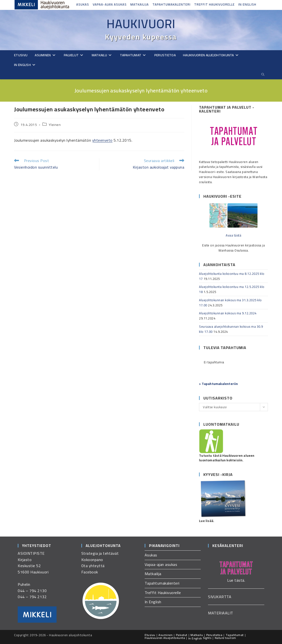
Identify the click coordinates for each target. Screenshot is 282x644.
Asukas (83, 4)
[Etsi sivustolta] (263, 75)
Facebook (90, 572)
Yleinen (55, 125)
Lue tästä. (236, 580)
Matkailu (197, 635)
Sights (207, 638)
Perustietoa (214, 635)
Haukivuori (141, 24)
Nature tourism (225, 638)
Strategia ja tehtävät (100, 553)
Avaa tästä (233, 235)
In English (247, 4)
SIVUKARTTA (220, 597)
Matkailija (140, 4)
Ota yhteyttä (93, 566)
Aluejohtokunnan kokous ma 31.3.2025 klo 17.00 (230, 303)
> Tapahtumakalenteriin (218, 384)
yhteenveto (102, 140)
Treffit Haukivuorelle (214, 4)
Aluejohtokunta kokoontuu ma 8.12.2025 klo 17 (232, 276)
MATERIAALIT (221, 613)
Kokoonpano (92, 560)
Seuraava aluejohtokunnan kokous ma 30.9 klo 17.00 (231, 329)
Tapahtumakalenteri (171, 4)
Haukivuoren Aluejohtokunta (165, 638)
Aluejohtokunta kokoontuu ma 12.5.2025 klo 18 (232, 289)
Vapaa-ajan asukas (110, 4)
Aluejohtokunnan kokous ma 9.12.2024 (228, 313)
